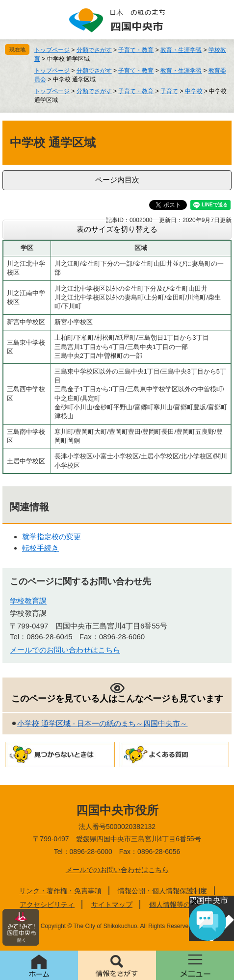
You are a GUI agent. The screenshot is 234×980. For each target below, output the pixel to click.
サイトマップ (112, 905)
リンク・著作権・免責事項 (60, 891)
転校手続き (40, 548)
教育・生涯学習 (181, 50)
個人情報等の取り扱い (183, 905)
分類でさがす (94, 50)
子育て (169, 91)
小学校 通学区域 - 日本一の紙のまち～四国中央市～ (103, 723)
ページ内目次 (117, 180)
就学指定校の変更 (52, 537)
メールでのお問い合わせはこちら (65, 650)
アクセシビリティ (47, 905)
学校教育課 (28, 601)
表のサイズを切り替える (117, 229)
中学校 (194, 91)
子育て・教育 (136, 50)
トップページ (52, 50)
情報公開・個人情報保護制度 (162, 891)
